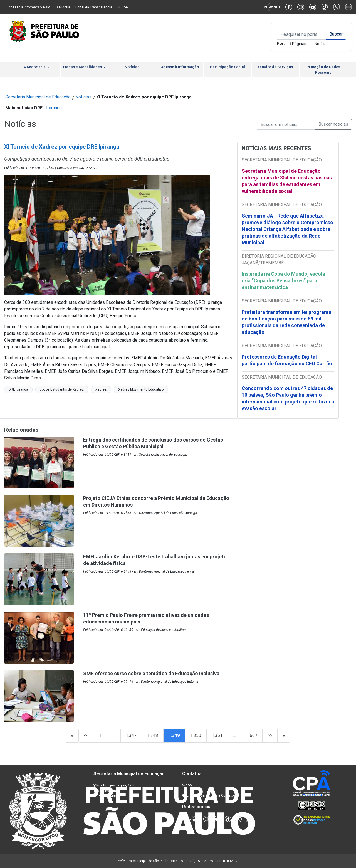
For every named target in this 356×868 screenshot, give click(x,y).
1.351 (217, 735)
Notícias (322, 44)
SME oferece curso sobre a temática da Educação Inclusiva (151, 673)
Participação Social (228, 67)
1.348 (153, 735)
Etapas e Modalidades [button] (84, 67)
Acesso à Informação (180, 67)
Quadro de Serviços (275, 67)
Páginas (299, 44)
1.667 (252, 735)
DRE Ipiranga (18, 389)
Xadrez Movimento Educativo (141, 389)
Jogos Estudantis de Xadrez (62, 389)
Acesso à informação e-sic (29, 7)
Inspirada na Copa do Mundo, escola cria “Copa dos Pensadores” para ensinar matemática (283, 281)
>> (270, 735)
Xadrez (101, 389)
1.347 (131, 735)
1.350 (196, 735)
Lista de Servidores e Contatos (211, 795)
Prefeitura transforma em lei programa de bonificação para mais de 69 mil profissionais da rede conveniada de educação (286, 322)
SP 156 (123, 7)
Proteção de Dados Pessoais (323, 70)
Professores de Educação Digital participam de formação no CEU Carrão (287, 360)
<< (86, 735)
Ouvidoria (63, 7)
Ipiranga (54, 108)
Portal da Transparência (94, 7)
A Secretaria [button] (36, 67)
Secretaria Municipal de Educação (38, 97)
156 (189, 785)
